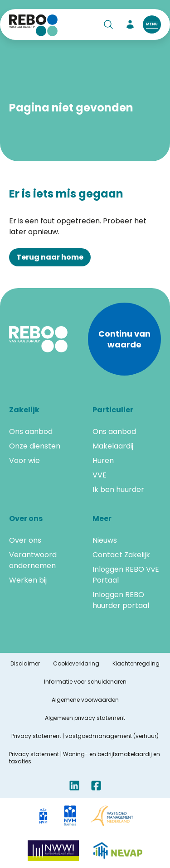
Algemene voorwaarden (85, 700)
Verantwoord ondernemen (33, 560)
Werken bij (28, 580)
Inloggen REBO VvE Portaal (126, 575)
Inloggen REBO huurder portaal (121, 600)
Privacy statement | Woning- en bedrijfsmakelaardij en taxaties (85, 758)
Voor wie (24, 461)
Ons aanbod (31, 432)
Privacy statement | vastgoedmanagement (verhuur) (85, 736)
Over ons (25, 540)
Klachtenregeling (136, 664)
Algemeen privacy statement (85, 718)
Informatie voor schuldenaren (85, 682)
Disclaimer (25, 664)
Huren (103, 461)
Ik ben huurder (118, 489)
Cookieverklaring (76, 664)
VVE (100, 475)
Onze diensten (35, 446)
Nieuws (105, 540)
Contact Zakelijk (121, 555)
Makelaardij (113, 446)
